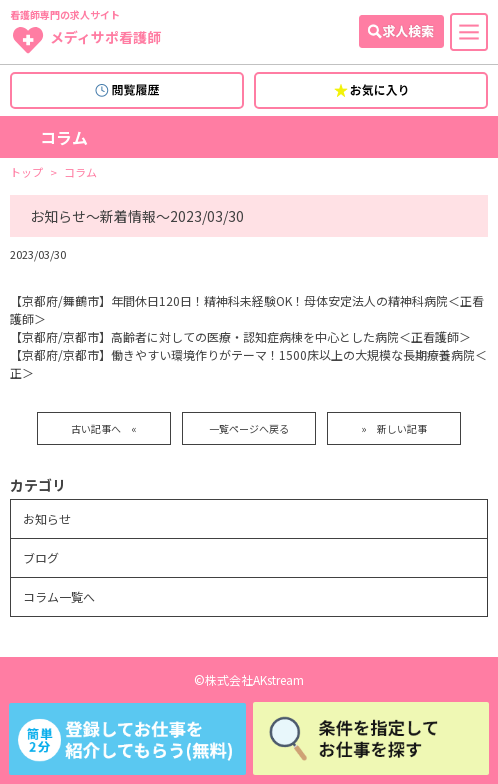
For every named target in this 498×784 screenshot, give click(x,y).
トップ (26, 172)
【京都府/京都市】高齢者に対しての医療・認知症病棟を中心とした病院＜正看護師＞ (240, 336)
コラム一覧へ (59, 596)
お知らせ (47, 518)
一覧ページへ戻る (249, 428)
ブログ (41, 557)
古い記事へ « (104, 428)
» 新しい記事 (394, 428)
